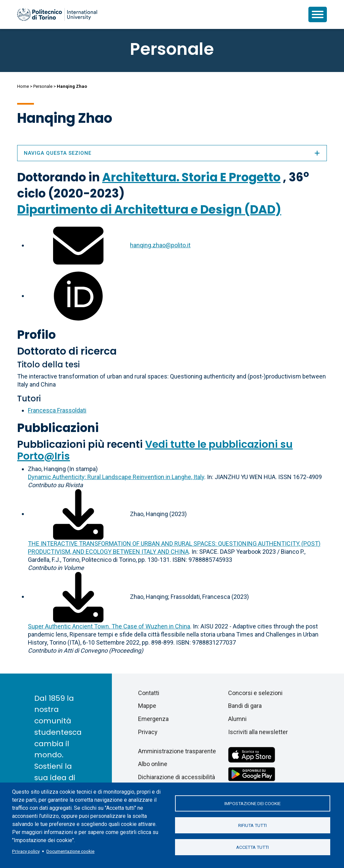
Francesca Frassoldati (57, 410)
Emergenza (153, 719)
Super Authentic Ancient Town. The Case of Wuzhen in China (109, 626)
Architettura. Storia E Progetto (191, 177)
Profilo (36, 335)
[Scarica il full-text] (78, 514)
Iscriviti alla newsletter (258, 732)
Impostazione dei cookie (252, 803)
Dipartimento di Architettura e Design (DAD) (149, 209)
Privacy (148, 732)
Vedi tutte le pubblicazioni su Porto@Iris (155, 450)
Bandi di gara (245, 706)
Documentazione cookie (70, 851)
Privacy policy (26, 851)
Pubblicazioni (58, 428)
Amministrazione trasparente (177, 751)
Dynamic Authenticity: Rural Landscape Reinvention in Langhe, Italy (116, 477)
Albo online (153, 764)
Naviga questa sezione (172, 153)
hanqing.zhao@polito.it (160, 245)
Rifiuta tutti (252, 825)
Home (23, 86)
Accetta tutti (252, 847)
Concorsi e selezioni (255, 693)
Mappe (147, 706)
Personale (43, 86)
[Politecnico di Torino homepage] (57, 14)
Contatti (149, 693)
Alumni (237, 719)
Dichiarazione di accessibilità (177, 777)
